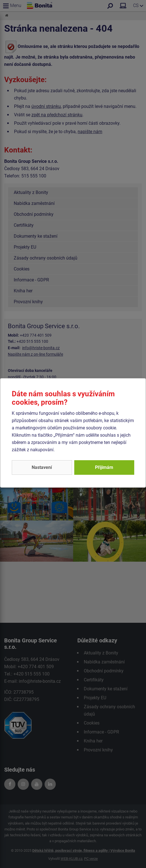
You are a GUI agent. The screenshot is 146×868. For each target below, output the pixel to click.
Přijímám (104, 467)
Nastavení (42, 467)
